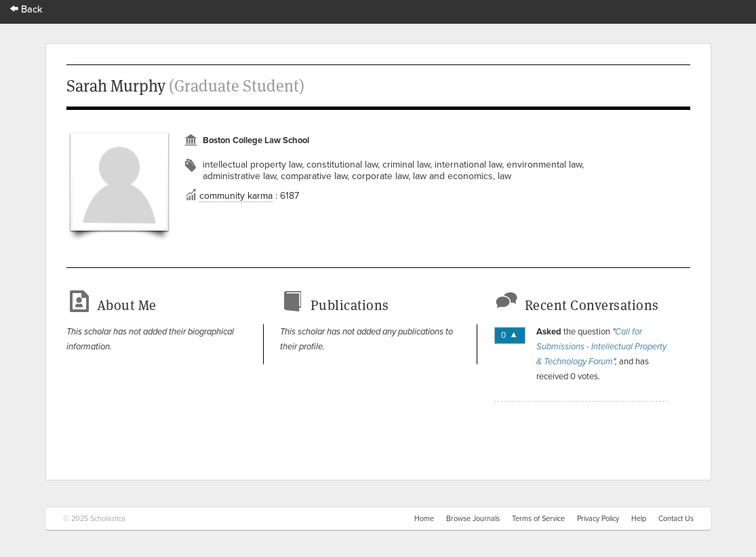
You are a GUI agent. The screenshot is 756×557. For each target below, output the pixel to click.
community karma (236, 196)
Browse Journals (473, 519)
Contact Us (676, 519)
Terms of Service (538, 519)
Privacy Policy (598, 519)
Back (26, 9)
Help (639, 519)
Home (424, 519)
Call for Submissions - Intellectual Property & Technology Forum (601, 347)
